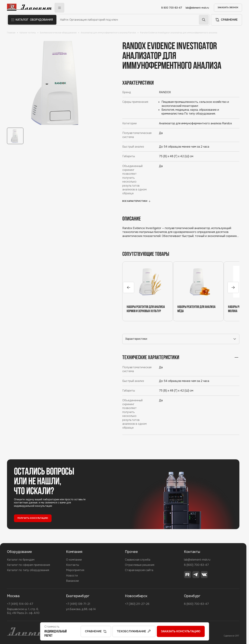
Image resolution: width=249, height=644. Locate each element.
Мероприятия (75, 570)
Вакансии (72, 581)
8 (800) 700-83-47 (196, 565)
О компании (74, 560)
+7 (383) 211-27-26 (137, 604)
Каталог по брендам (21, 560)
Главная (11, 33)
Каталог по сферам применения (28, 565)
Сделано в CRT (231, 636)
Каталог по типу (28, 33)
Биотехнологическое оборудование (58, 33)
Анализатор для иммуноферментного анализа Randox (108, 33)
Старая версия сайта (139, 570)
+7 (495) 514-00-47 (20, 604)
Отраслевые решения (140, 565)
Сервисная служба (138, 560)
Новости (72, 576)
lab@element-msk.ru (197, 8)
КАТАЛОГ (32, 20)
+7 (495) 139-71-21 (78, 604)
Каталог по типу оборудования (28, 570)
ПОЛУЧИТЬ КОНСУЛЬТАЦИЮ (33, 518)
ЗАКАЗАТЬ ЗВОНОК (228, 8)
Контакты (73, 565)
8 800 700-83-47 (172, 8)
